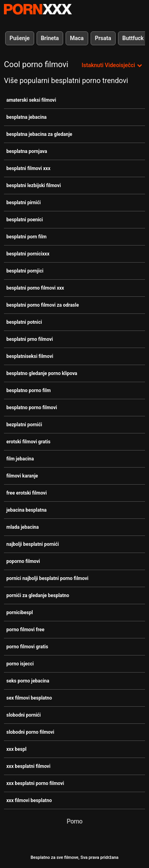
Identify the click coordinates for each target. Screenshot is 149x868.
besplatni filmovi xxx (28, 168)
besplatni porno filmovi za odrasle (43, 305)
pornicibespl (20, 613)
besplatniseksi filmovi (30, 356)
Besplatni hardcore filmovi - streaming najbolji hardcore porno (38, 9)
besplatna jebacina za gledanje (39, 134)
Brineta (50, 38)
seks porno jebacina (28, 681)
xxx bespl (16, 749)
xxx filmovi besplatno (29, 800)
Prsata (103, 38)
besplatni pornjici (25, 271)
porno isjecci (20, 664)
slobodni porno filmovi (30, 732)
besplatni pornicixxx (28, 254)
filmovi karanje (22, 476)
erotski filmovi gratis (28, 442)
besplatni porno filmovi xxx (35, 288)
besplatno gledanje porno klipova (42, 373)
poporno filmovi (23, 561)
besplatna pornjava (27, 151)
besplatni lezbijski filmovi (34, 186)
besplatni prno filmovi (30, 339)
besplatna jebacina (26, 117)
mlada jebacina (23, 527)
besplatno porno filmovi (32, 408)
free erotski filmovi (27, 493)
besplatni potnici (24, 322)
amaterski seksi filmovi (31, 100)
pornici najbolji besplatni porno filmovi (47, 578)
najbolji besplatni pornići (33, 544)
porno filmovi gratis (27, 647)
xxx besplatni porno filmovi (35, 783)
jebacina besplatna (26, 510)
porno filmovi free (25, 630)
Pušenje (20, 38)
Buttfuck (133, 38)
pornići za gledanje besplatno (38, 595)
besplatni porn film (26, 237)
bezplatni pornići (24, 425)
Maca (77, 38)
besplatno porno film (29, 391)
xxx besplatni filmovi (28, 766)
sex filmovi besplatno (29, 698)
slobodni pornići (24, 715)
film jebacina (20, 459)
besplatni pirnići (23, 203)
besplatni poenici (25, 220)
